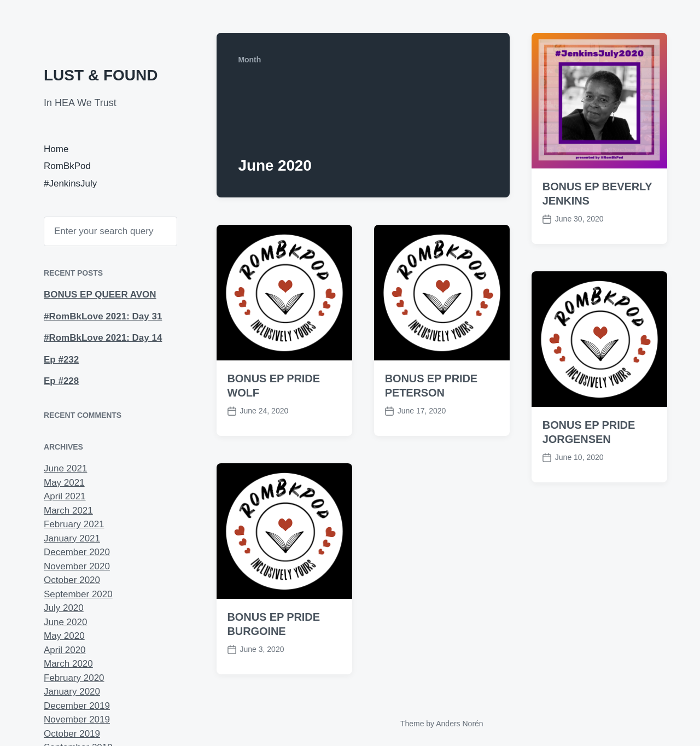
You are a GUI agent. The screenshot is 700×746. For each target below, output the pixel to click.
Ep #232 (61, 360)
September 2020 (78, 594)
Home (56, 149)
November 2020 (77, 566)
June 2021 (65, 468)
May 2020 (64, 636)
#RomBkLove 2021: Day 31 (103, 316)
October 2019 (72, 734)
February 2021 (74, 524)
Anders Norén (459, 724)
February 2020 (74, 678)
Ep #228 (61, 381)
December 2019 (77, 706)
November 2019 (77, 719)
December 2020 (77, 552)
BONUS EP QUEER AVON (100, 295)
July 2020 (64, 608)
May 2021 (64, 483)
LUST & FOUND (101, 75)
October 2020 (72, 580)
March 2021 (68, 511)
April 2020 (65, 650)
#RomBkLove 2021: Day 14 (103, 338)
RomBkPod (67, 166)
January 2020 (72, 692)
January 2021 (72, 538)
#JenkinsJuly (70, 183)
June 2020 (65, 622)
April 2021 (65, 496)
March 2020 (68, 664)
